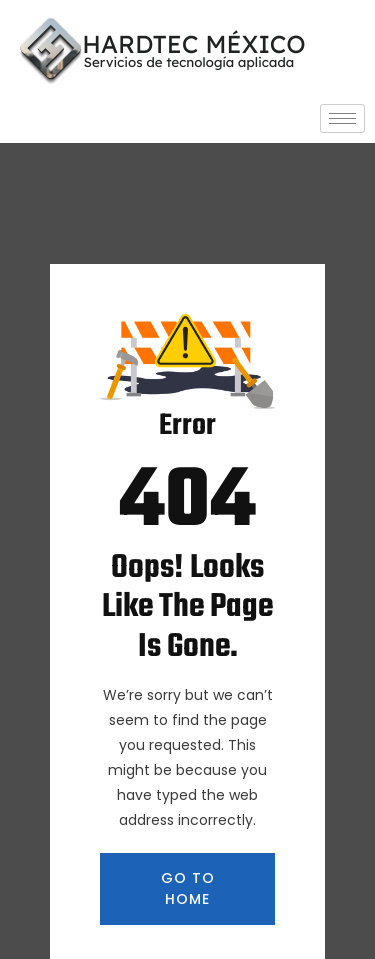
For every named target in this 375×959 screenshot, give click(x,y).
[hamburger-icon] (342, 118)
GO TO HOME (188, 888)
